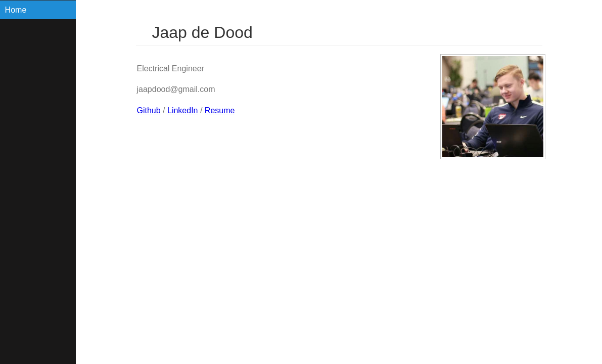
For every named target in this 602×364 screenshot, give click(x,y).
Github (149, 110)
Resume (220, 110)
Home (16, 10)
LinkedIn (183, 110)
